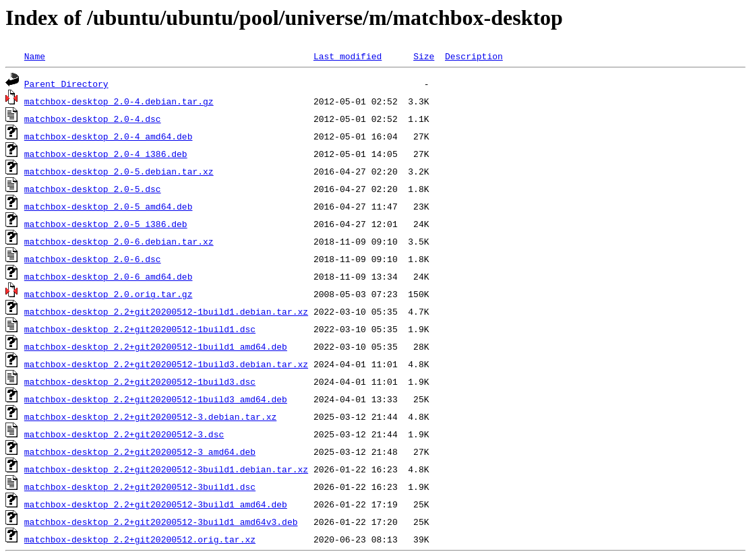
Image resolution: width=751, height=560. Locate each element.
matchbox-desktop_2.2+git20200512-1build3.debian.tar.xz (166, 364)
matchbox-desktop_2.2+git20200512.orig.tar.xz (140, 539)
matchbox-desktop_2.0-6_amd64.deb (109, 276)
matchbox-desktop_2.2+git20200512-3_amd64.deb (140, 452)
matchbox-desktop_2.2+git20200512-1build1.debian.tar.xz (166, 311)
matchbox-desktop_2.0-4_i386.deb (106, 154)
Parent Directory (66, 84)
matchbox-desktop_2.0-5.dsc (93, 189)
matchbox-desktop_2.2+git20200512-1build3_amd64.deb (156, 399)
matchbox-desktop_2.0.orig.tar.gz (109, 294)
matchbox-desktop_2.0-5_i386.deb (106, 224)
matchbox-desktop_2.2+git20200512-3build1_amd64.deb (156, 504)
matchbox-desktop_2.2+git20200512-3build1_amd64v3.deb (161, 522)
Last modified (348, 56)
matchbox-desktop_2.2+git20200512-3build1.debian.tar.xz (166, 469)
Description (474, 56)
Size (424, 56)
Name (35, 56)
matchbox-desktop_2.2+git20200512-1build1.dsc (140, 329)
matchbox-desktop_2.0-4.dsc (93, 119)
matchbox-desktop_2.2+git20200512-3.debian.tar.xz (150, 416)
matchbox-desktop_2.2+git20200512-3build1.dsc (140, 487)
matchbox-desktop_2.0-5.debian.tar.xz (119, 171)
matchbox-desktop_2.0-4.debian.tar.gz (119, 101)
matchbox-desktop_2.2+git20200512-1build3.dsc (140, 381)
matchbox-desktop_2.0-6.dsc (93, 259)
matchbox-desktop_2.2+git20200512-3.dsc (124, 434)
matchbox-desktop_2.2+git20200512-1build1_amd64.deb (156, 346)
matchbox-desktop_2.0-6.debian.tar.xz (119, 241)
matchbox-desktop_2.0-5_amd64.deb (109, 206)
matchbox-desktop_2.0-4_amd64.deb (109, 136)
